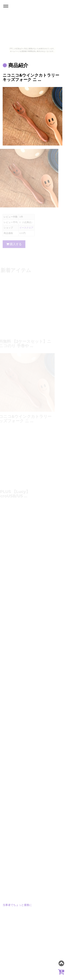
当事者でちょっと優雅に (17, 905)
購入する (14, 245)
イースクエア (26, 229)
